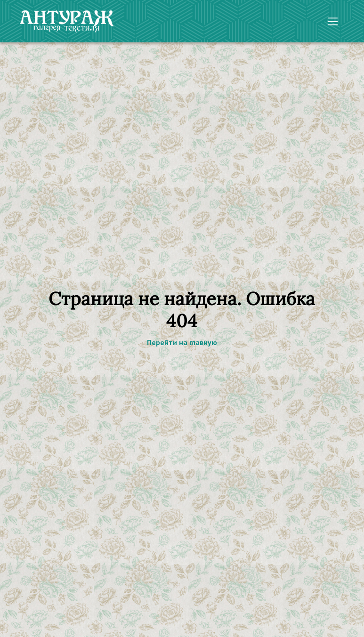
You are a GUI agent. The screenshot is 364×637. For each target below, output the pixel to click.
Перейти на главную (182, 342)
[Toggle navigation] (333, 21)
